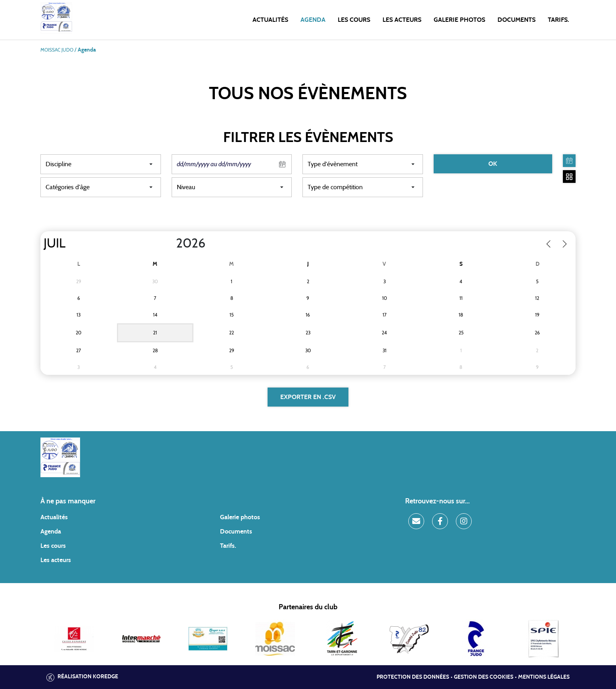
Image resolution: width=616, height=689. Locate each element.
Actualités (270, 20)
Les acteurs (402, 20)
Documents (517, 20)
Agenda (313, 20)
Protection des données (413, 677)
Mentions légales (544, 677)
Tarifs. (559, 20)
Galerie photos (459, 20)
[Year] (170, 244)
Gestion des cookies (484, 677)
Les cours (354, 20)
